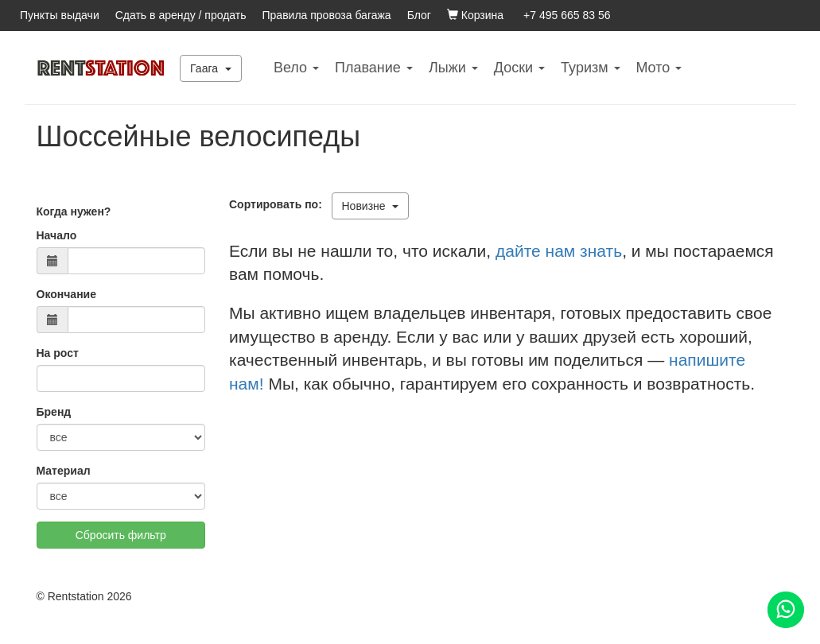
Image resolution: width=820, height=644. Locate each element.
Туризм (590, 68)
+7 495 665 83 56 (567, 15)
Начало (57, 235)
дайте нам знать (559, 251)
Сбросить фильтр (121, 535)
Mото (659, 68)
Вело (296, 68)
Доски (519, 68)
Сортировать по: (279, 204)
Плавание (374, 68)
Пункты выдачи (60, 15)
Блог (419, 15)
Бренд (54, 412)
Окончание (66, 294)
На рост (58, 353)
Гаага (211, 68)
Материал (64, 471)
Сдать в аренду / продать (181, 15)
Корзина (475, 15)
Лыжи (453, 68)
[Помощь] (786, 610)
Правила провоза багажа (327, 15)
